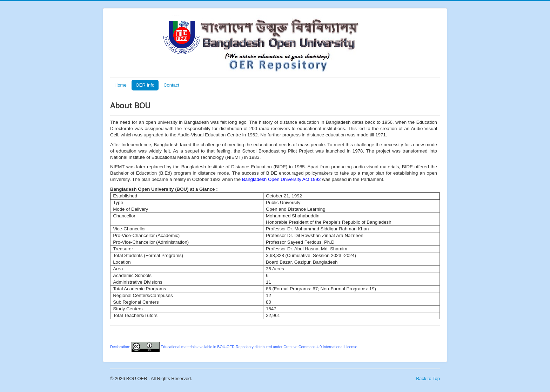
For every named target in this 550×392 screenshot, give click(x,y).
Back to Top (428, 379)
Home (120, 85)
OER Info (145, 85)
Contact (171, 85)
